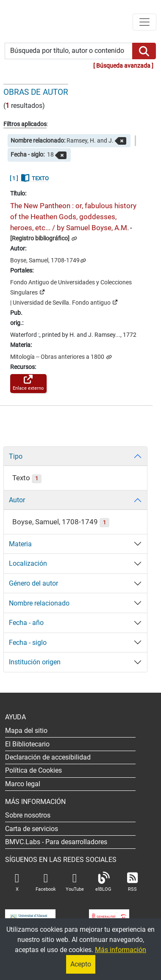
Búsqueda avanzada (123, 66)
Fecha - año (26, 623)
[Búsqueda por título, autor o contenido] (69, 51)
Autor (17, 500)
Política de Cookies (33, 770)
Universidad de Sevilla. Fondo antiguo (65, 302)
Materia (20, 544)
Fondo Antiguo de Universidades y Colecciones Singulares (71, 288)
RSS (132, 882)
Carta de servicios (32, 829)
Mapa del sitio (26, 731)
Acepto (81, 964)
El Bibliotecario (27, 744)
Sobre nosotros (28, 815)
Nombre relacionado (39, 603)
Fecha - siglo (28, 643)
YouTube (75, 882)
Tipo (16, 456)
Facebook (46, 882)
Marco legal (23, 784)
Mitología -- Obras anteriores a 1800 (58, 357)
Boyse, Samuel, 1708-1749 (45, 260)
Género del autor (33, 583)
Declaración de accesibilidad (48, 757)
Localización (28, 563)
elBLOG (103, 882)
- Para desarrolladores (56, 842)
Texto (27, 478)
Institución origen (35, 662)
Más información (121, 950)
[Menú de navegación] (144, 22)
